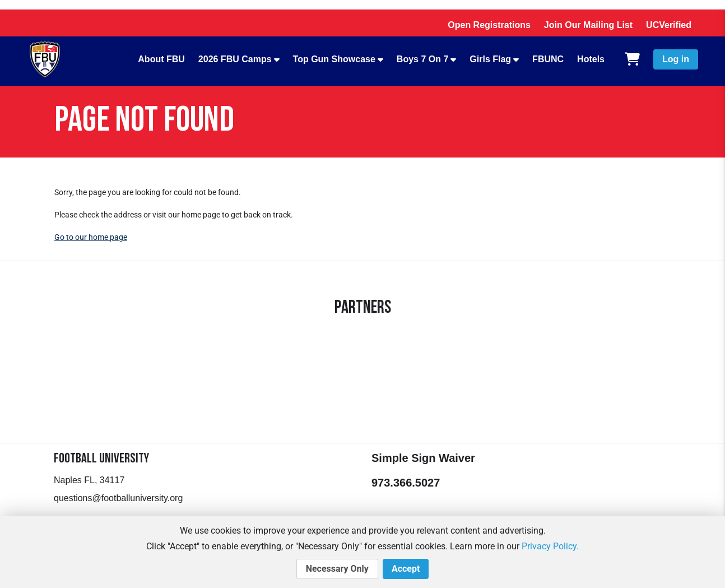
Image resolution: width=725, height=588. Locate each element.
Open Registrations (489, 25)
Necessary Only (337, 569)
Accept (406, 569)
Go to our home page (91, 237)
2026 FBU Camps (235, 59)
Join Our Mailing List (588, 25)
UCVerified (669, 25)
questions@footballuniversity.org (118, 498)
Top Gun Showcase (334, 59)
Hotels (591, 59)
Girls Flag (490, 59)
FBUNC (548, 59)
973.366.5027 (406, 483)
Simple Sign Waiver (423, 458)
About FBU (161, 59)
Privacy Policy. (550, 546)
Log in (676, 59)
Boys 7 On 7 (422, 59)
